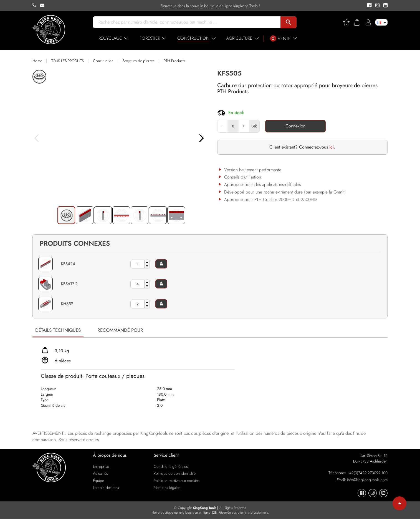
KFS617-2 (70, 284)
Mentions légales (167, 488)
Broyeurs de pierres (139, 61)
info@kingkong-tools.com (367, 481)
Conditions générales (171, 467)
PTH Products (174, 61)
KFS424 (68, 264)
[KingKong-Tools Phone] (36, 5)
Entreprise (101, 467)
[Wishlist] (348, 22)
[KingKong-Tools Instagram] (377, 6)
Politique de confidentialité (175, 474)
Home (37, 61)
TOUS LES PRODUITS (68, 61)
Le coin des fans (106, 488)
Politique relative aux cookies (177, 481)
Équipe (98, 481)
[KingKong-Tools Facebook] (369, 6)
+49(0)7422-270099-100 (367, 474)
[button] (208, 144)
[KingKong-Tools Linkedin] (384, 6)
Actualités (100, 474)
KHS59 (68, 304)
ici (332, 147)
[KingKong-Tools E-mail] (44, 5)
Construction (103, 61)
